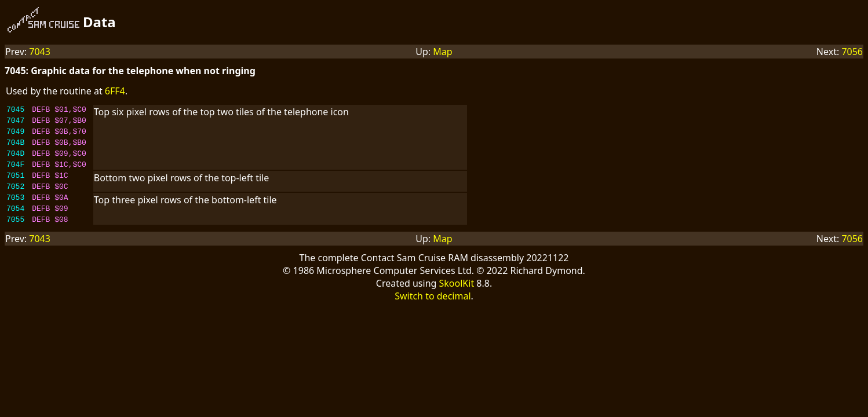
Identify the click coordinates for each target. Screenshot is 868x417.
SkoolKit (457, 302)
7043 (40, 52)
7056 (852, 52)
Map (442, 52)
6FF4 (115, 91)
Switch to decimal (433, 315)
